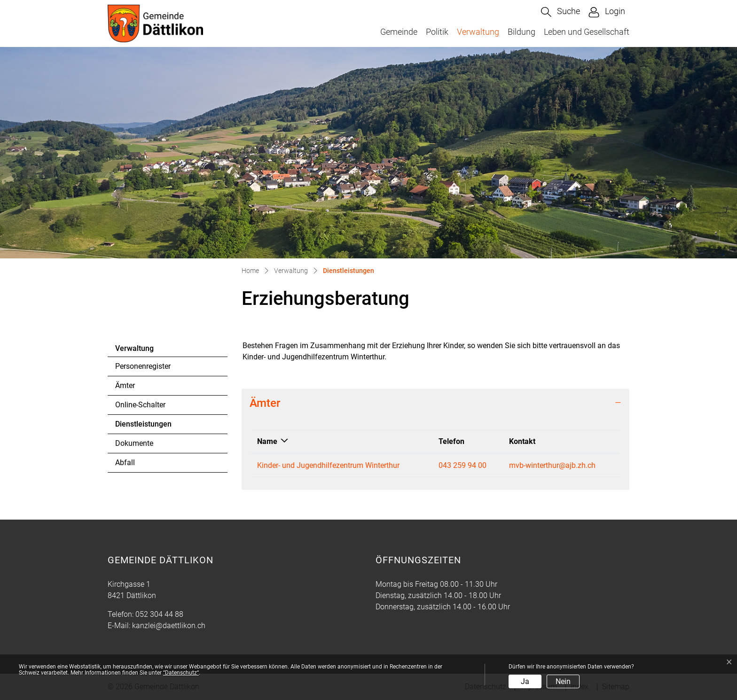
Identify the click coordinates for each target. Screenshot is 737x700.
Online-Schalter (140, 405)
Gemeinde (399, 32)
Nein (563, 681)
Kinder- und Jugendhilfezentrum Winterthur (328, 465)
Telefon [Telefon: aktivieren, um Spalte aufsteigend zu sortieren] (451, 441)
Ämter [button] (265, 403)
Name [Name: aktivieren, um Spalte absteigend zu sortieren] (267, 441)
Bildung (521, 32)
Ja (525, 681)
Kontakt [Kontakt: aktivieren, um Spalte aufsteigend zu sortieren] (522, 441)
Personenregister (143, 366)
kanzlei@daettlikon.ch (169, 626)
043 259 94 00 (463, 465)
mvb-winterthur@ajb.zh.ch (552, 465)
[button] (561, 12)
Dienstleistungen (143, 427)
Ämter (125, 385)
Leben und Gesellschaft (587, 32)
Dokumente (134, 443)
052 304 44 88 (159, 614)
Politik (437, 32)
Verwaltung (478, 32)
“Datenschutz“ (181, 673)
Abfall (125, 463)
